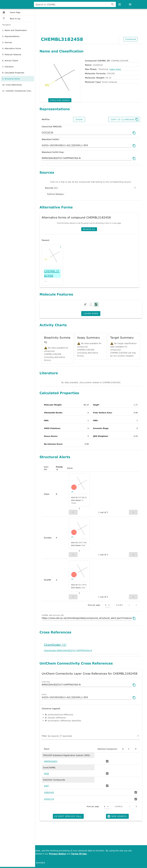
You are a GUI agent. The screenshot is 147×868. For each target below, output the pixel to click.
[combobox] (104, 14)
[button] (61, 247)
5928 (46, 774)
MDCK (101, 19)
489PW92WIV (51, 761)
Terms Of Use (79, 854)
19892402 (49, 792)
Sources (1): (91, 188)
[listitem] (19, 38)
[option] (19, 56)
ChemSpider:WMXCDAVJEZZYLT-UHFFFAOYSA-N (68, 650)
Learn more (115, 69)
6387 (46, 786)
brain (96, 19)
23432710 (49, 799)
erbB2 (92, 19)
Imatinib (86, 19)
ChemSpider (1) (55, 645)
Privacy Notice (58, 854)
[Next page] (136, 807)
